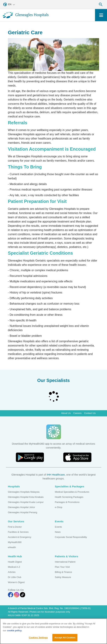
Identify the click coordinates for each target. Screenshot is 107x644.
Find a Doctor (15, 527)
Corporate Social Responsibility (71, 537)
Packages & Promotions (67, 502)
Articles (12, 572)
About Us (66, 413)
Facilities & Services (18, 532)
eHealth (12, 547)
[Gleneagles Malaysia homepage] (26, 15)
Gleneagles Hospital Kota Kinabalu (26, 497)
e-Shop (59, 507)
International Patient (65, 562)
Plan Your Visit (62, 567)
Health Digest (15, 562)
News (58, 532)
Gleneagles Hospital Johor (22, 507)
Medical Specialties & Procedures (72, 492)
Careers (77, 413)
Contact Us (90, 413)
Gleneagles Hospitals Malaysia (24, 492)
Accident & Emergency (20, 537)
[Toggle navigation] (101, 15)
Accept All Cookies (65, 639)
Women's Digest (16, 582)
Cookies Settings (38, 639)
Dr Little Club (15, 577)
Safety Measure (63, 577)
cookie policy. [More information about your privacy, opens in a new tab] (15, 631)
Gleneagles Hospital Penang (23, 512)
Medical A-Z (14, 567)
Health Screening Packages (69, 497)
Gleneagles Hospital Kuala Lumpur (26, 502)
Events (58, 527)
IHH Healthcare (56, 475)
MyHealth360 (15, 542)
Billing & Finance (63, 572)
